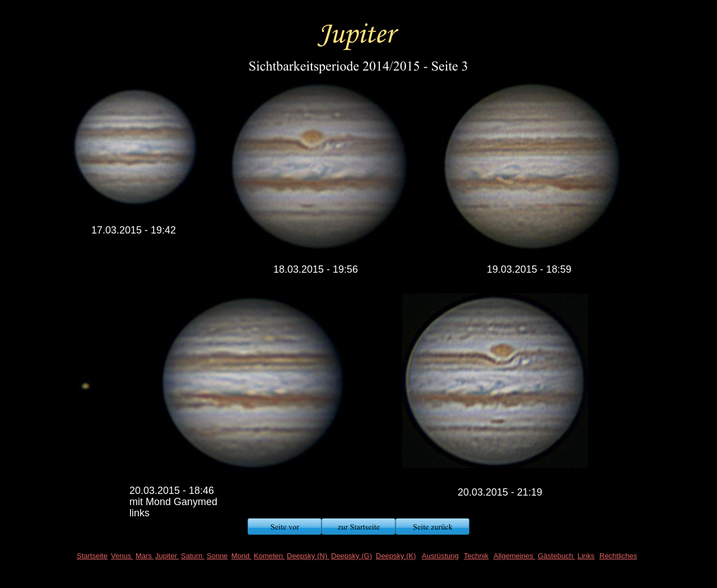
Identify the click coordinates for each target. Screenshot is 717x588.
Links (586, 556)
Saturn (193, 556)
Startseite (92, 556)
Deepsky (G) (351, 556)
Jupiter (167, 556)
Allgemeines (514, 556)
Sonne (217, 556)
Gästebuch (557, 556)
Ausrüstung (440, 556)
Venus (122, 556)
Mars (145, 556)
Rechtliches (618, 556)
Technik (476, 556)
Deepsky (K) (396, 556)
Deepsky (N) (308, 556)
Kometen (269, 556)
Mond (241, 556)
